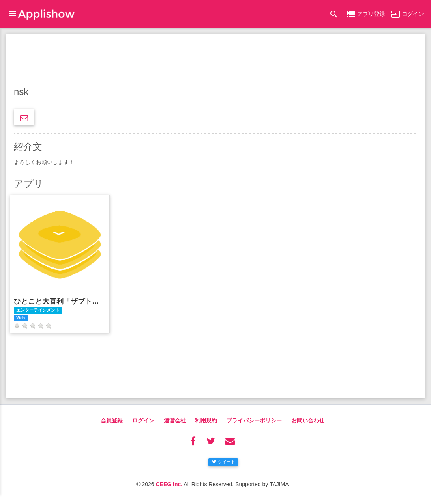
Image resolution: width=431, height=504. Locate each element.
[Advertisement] (215, 61)
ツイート (224, 462)
